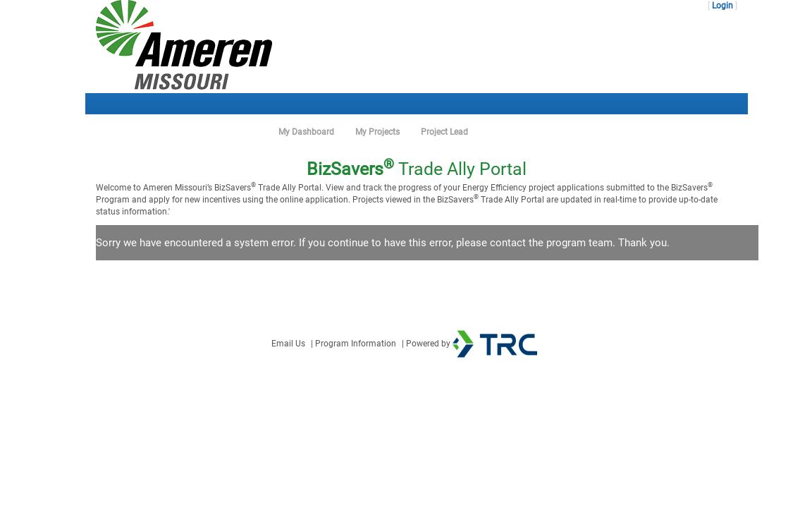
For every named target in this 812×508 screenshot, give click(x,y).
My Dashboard (306, 132)
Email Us (288, 344)
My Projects (377, 132)
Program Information (356, 344)
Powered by (472, 344)
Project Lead (444, 132)
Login (722, 6)
